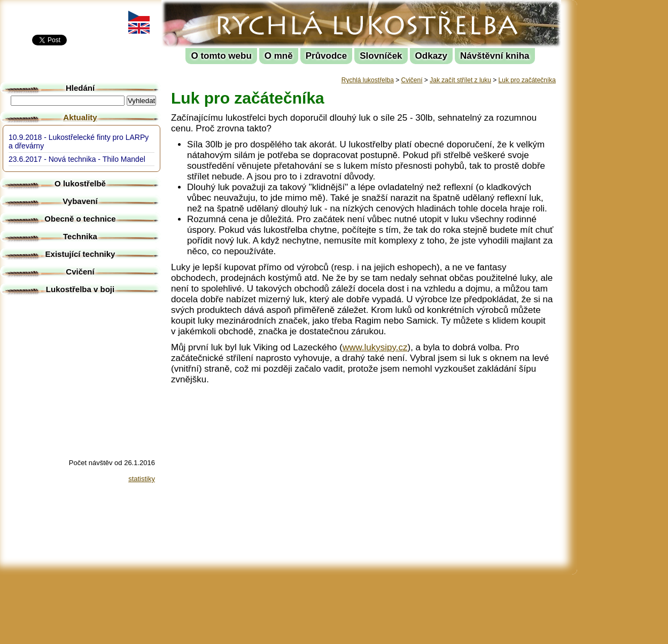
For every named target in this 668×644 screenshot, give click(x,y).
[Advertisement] (625, 160)
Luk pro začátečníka (527, 80)
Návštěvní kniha (495, 56)
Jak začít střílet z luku (460, 80)
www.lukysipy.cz (375, 347)
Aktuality (80, 117)
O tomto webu (221, 56)
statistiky (142, 479)
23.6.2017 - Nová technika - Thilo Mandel (77, 159)
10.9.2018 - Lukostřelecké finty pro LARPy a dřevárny (79, 142)
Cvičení (412, 80)
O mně (279, 56)
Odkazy (431, 56)
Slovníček (381, 56)
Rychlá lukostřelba (228, 8)
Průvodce (326, 56)
